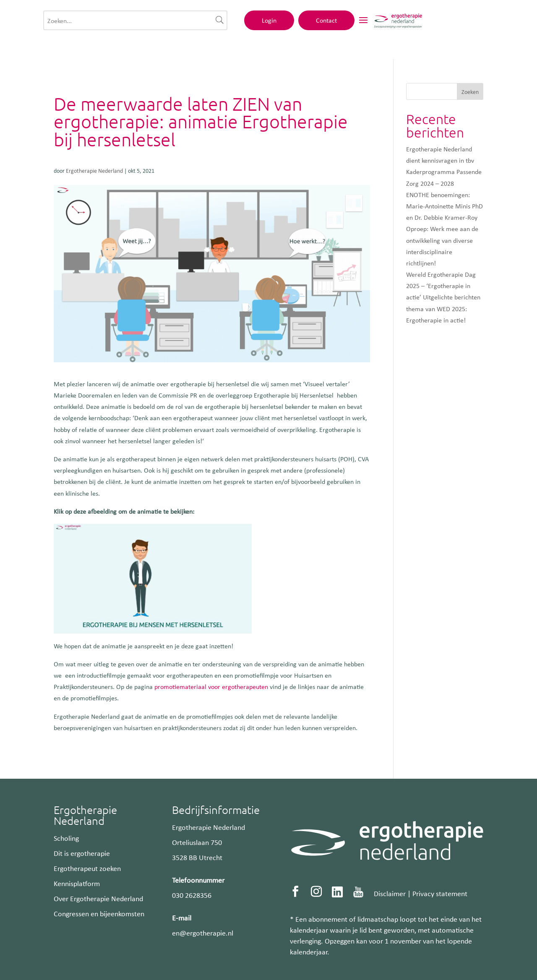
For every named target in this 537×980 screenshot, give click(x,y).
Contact (440, 24)
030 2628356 (192, 895)
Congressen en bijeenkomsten (99, 913)
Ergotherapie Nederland (94, 170)
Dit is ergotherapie (82, 853)
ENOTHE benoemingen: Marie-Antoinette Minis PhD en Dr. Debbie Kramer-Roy (444, 206)
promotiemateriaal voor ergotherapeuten (211, 686)
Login (382, 24)
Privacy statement (440, 893)
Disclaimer (390, 893)
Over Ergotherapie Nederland (98, 898)
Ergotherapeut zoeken (87, 868)
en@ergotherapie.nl (203, 933)
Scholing (66, 838)
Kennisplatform (77, 883)
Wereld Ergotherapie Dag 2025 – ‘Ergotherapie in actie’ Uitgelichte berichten (443, 286)
